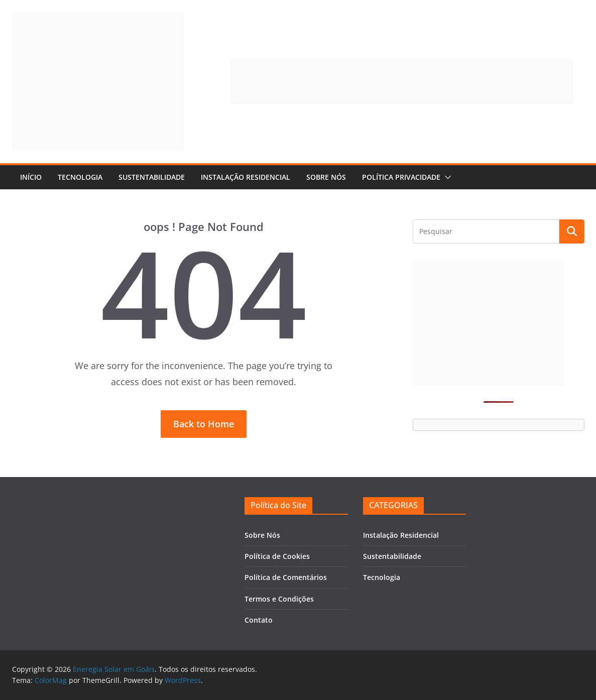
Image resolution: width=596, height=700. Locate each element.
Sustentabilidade (152, 177)
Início (31, 177)
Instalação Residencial (246, 177)
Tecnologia (80, 177)
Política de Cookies (277, 556)
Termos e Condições (279, 599)
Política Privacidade (401, 177)
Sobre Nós (326, 177)
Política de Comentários (286, 577)
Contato (259, 620)
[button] (446, 177)
